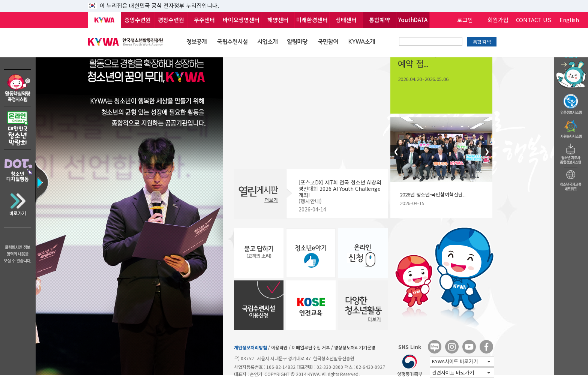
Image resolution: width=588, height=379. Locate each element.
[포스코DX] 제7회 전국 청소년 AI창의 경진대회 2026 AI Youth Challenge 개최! (340, 189)
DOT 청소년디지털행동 (18, 168)
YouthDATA (413, 20)
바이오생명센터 (241, 20)
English (569, 20)
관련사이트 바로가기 (461, 372)
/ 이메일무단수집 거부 (309, 347)
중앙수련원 (138, 20)
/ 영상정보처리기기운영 (353, 347)
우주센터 (204, 20)
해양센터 (278, 20)
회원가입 (498, 20)
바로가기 (18, 207)
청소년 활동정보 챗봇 (571, 58)
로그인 (465, 20)
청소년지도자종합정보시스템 (571, 152)
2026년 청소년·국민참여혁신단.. (433, 194)
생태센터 (346, 20)
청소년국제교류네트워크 (571, 179)
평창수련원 (171, 20)
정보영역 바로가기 (39, 169)
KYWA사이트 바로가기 (461, 361)
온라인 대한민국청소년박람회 (18, 128)
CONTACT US (534, 20)
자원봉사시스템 (571, 127)
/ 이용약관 (278, 347)
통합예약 (379, 20)
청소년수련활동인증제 (571, 102)
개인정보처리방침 (250, 347)
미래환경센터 (312, 20)
